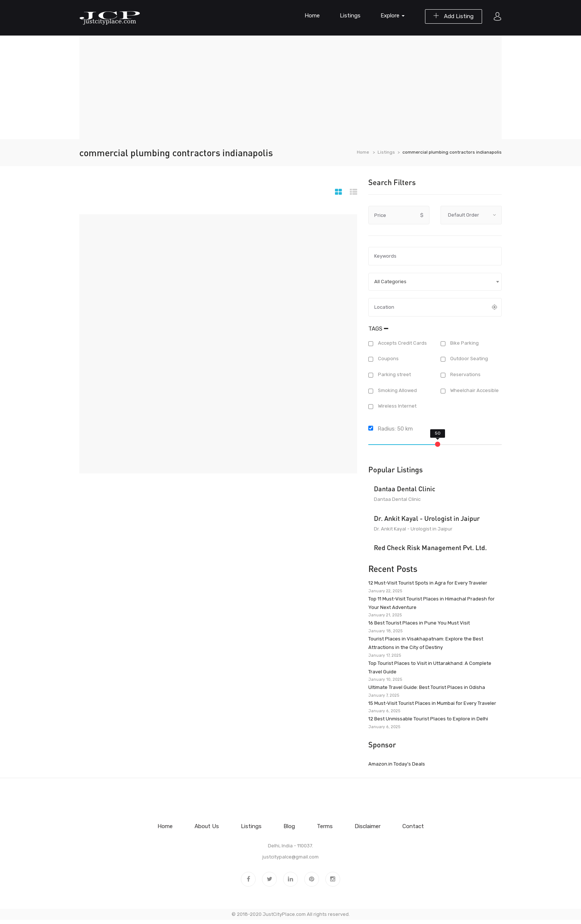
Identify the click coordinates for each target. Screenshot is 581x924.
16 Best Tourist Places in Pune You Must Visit (419, 623)
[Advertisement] (290, 87)
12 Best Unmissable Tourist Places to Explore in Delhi (428, 719)
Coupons (388, 359)
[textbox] (435, 282)
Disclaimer (368, 826)
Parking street (394, 374)
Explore (393, 16)
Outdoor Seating (469, 359)
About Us (207, 826)
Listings (350, 16)
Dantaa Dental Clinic (405, 489)
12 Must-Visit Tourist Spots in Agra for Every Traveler (428, 583)
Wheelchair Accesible (474, 390)
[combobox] (435, 282)
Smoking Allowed (397, 390)
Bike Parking (464, 343)
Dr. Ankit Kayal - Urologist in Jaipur (427, 518)
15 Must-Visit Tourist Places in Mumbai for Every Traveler (432, 703)
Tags (378, 329)
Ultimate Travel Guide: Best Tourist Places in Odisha (427, 687)
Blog (289, 826)
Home (312, 16)
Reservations (465, 374)
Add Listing (454, 16)
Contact (413, 826)
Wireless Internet (397, 406)
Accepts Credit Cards (402, 343)
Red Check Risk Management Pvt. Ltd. (430, 548)
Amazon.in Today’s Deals (397, 764)
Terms (325, 826)
